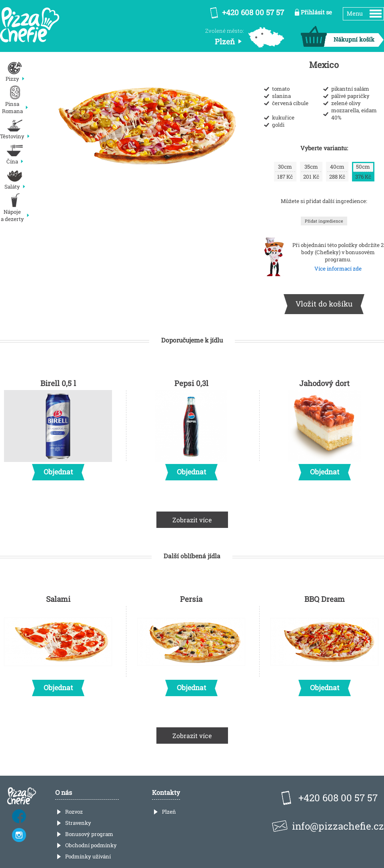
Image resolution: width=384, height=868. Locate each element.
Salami (58, 643)
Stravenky (78, 823)
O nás (64, 792)
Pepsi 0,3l (191, 427)
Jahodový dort (324, 427)
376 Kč (363, 172)
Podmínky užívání (88, 856)
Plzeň (169, 812)
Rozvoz (74, 812)
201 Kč (311, 172)
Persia (191, 643)
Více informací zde (338, 269)
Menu (355, 13)
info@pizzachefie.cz (338, 826)
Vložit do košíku (324, 304)
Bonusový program (89, 834)
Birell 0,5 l (58, 427)
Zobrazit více (192, 520)
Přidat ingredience (324, 221)
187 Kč (285, 172)
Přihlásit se (316, 12)
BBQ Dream (324, 643)
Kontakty (166, 792)
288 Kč (337, 172)
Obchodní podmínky (91, 845)
